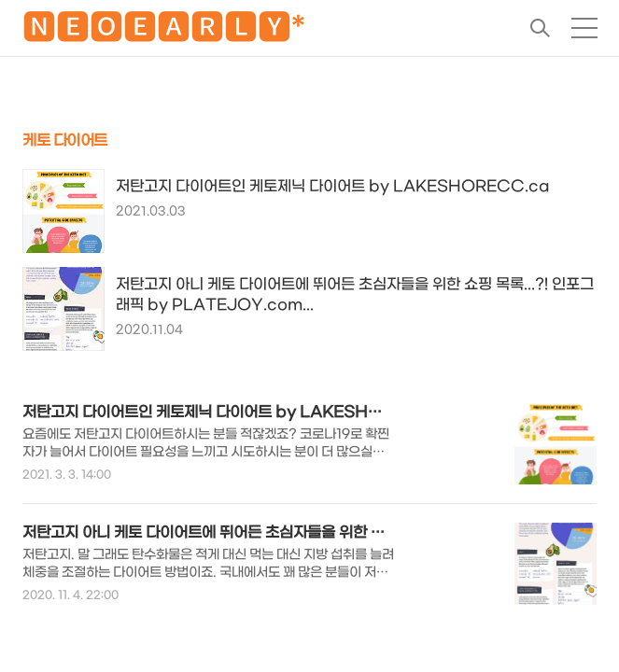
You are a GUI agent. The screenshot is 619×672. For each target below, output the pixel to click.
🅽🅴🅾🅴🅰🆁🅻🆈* (164, 31)
